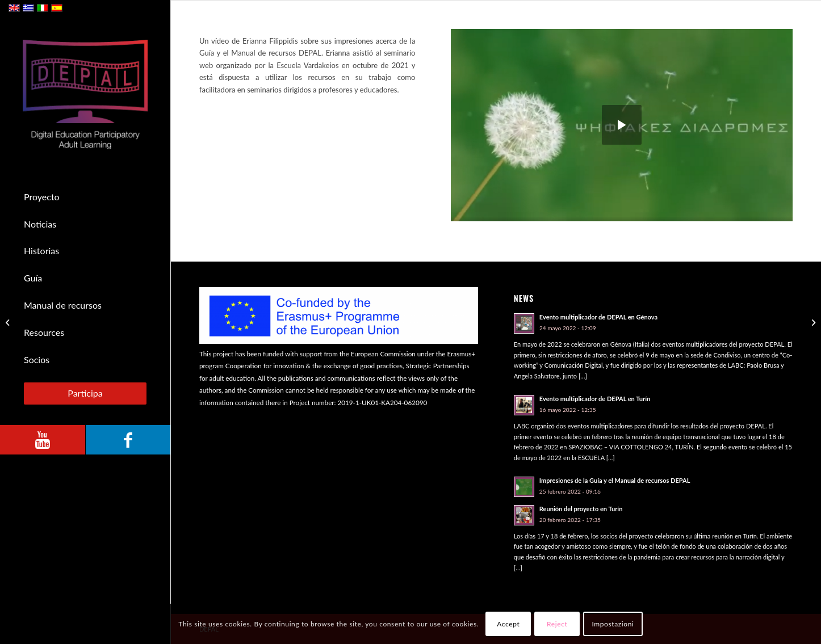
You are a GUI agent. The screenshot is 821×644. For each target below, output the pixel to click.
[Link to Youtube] (43, 440)
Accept (508, 624)
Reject (557, 624)
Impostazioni (613, 624)
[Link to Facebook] (128, 440)
